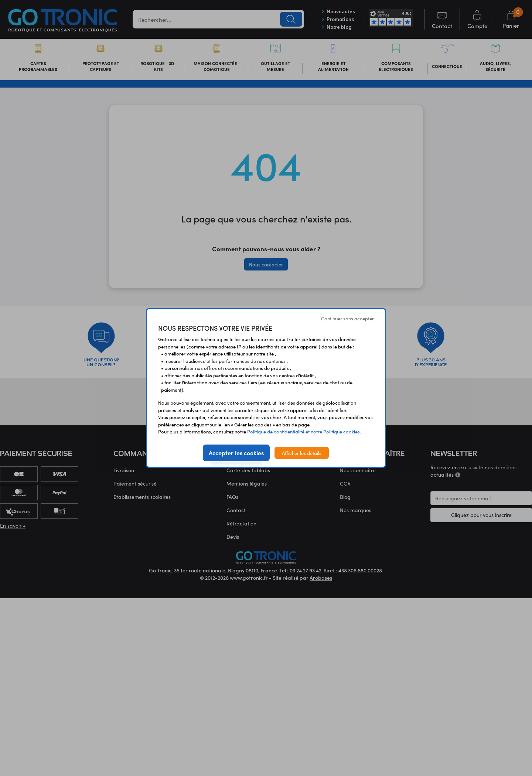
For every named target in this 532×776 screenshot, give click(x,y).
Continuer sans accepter (347, 318)
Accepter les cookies (236, 453)
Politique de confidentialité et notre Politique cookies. (304, 431)
